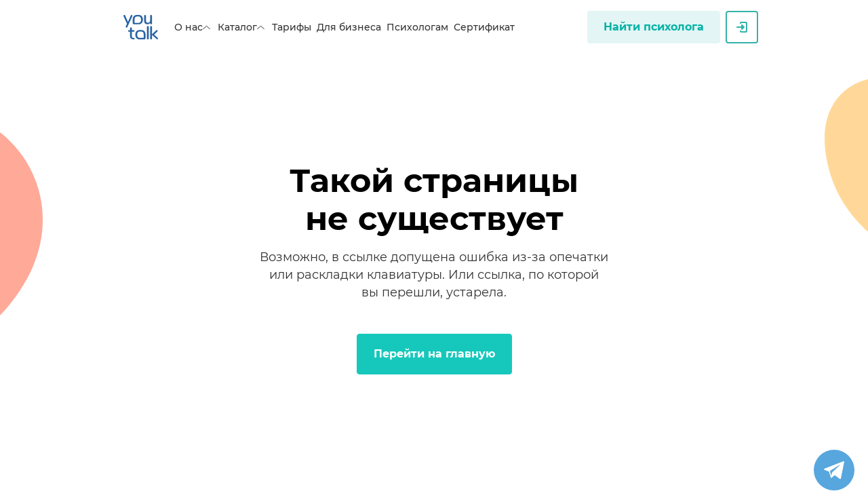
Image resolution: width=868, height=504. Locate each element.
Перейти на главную (434, 354)
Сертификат (484, 27)
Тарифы (292, 27)
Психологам (417, 27)
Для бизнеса (349, 27)
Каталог (242, 27)
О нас (193, 27)
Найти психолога (654, 27)
